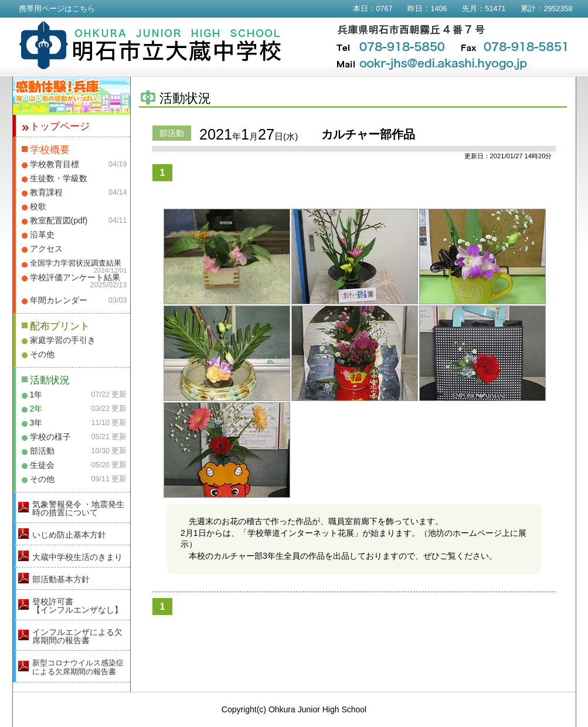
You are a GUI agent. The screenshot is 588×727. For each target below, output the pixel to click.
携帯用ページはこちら (57, 9)
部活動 (42, 451)
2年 (36, 409)
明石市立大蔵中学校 (150, 45)
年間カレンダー (59, 300)
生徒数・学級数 (59, 178)
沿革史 (42, 235)
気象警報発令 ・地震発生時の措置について (79, 508)
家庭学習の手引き (63, 340)
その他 (42, 354)
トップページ (60, 126)
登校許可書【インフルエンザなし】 (77, 606)
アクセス (46, 249)
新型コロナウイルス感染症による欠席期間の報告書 (78, 667)
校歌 (38, 206)
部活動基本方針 (61, 579)
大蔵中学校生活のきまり (77, 557)
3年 (36, 423)
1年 (36, 395)
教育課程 (46, 192)
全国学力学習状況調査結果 (76, 263)
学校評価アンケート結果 (75, 277)
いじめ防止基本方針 (69, 535)
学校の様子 (50, 437)
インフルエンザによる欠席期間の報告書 (77, 636)
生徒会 (42, 465)
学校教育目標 (55, 164)
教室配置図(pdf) (59, 220)
